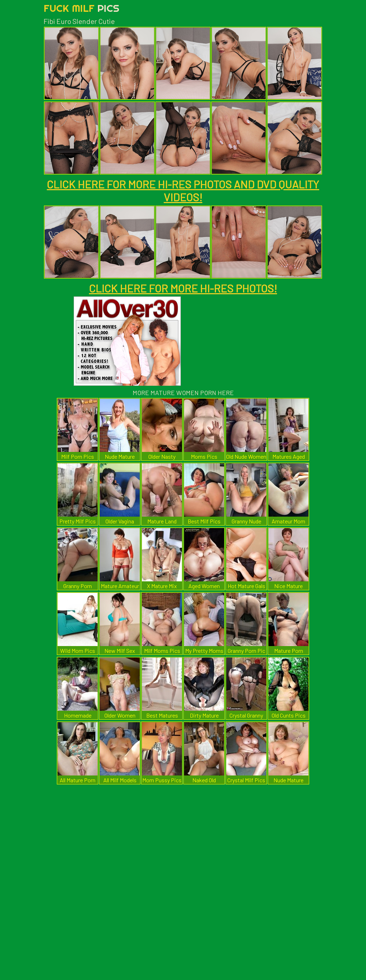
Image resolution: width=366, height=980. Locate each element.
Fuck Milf (81, 8)
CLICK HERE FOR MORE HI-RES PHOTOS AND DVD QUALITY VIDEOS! (183, 191)
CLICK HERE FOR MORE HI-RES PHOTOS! (183, 288)
